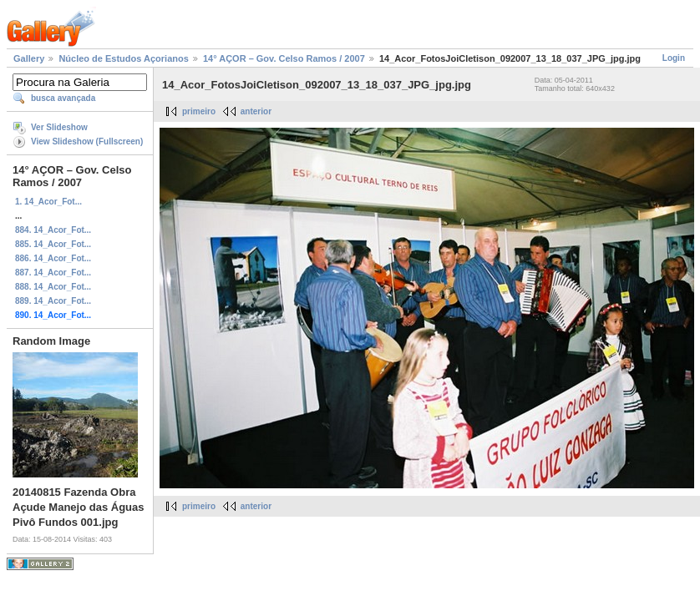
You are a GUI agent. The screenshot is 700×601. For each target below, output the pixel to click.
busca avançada (63, 98)
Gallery (29, 58)
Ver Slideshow (59, 127)
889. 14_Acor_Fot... (53, 301)
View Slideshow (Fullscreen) (87, 141)
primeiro (199, 111)
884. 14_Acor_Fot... (53, 230)
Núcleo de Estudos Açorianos (123, 58)
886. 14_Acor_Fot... (53, 258)
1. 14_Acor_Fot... (48, 202)
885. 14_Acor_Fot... (53, 244)
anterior (256, 111)
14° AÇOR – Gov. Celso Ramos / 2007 (284, 58)
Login (674, 58)
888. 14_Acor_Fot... (53, 287)
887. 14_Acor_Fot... (53, 273)
